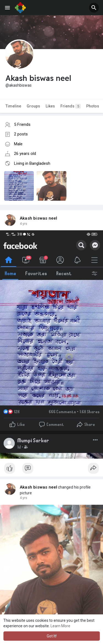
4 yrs (23, 224)
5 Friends (22, 124)
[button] (94, 8)
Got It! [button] (52, 636)
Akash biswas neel (38, 218)
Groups (33, 106)
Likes (50, 106)
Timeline (13, 106)
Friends (71, 106)
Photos (93, 106)
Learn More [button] (60, 626)
